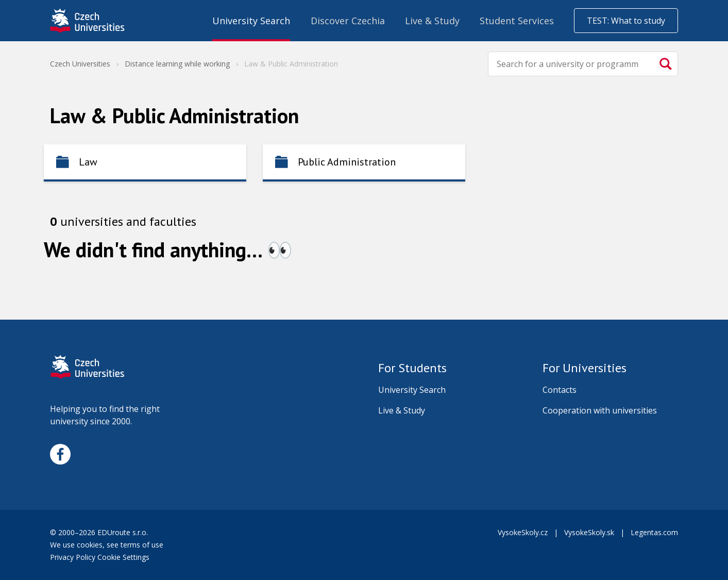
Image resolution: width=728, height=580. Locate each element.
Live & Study (402, 410)
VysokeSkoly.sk (589, 532)
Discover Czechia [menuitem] (348, 21)
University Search (412, 390)
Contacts (560, 390)
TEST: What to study (626, 21)
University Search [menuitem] (251, 21)
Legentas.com (654, 532)
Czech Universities (80, 64)
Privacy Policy (73, 557)
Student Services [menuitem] (517, 21)
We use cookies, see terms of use (108, 545)
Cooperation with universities (600, 410)
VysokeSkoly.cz (523, 532)
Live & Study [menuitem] (432, 21)
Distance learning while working (177, 64)
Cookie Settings (123, 557)
